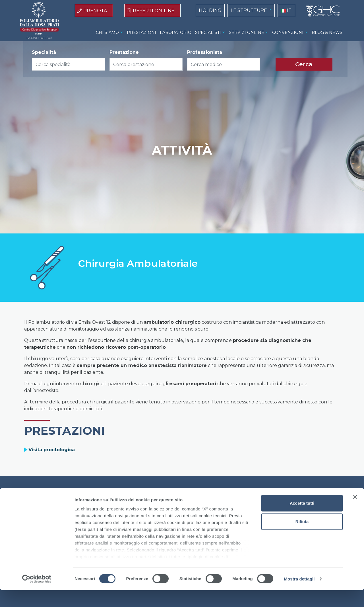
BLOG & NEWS (327, 32)
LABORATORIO (176, 32)
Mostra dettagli (299, 596)
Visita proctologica (52, 450)
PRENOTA (95, 11)
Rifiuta (302, 539)
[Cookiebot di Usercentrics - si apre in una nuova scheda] (37, 596)
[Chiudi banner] (355, 514)
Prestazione (124, 52)
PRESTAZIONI (141, 32)
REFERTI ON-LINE (154, 11)
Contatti (217, 500)
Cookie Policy (153, 500)
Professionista (205, 52)
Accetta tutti (302, 520)
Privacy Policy (188, 500)
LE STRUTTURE (249, 10)
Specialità (44, 52)
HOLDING (210, 10)
